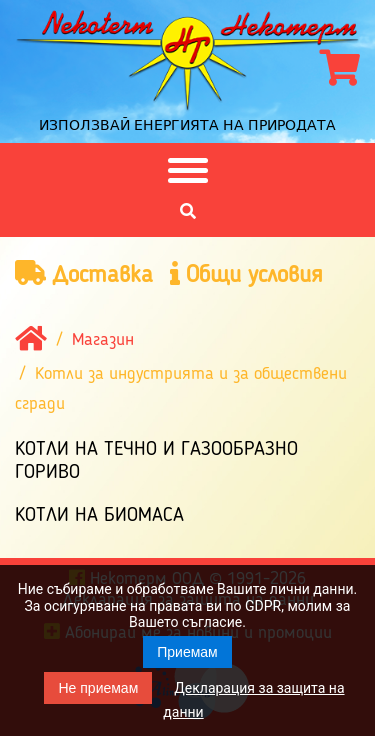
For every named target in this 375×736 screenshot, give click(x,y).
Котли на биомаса (99, 516)
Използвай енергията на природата (187, 125)
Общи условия (246, 274)
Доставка (84, 274)
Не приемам (98, 688)
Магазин (103, 340)
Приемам (187, 652)
